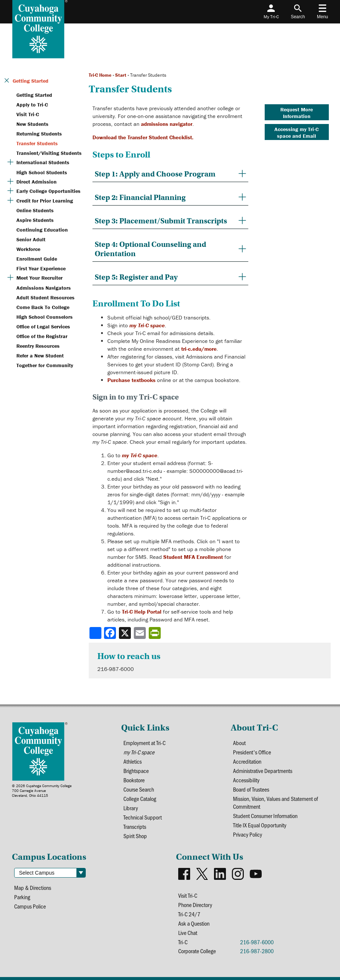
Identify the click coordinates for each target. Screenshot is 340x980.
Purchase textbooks (131, 380)
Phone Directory (195, 905)
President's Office (252, 752)
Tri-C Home (100, 75)
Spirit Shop (135, 836)
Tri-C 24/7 (189, 914)
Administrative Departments (263, 771)
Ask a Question (194, 923)
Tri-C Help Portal (142, 612)
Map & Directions (33, 887)
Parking (22, 897)
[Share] (95, 633)
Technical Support (143, 817)
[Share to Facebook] (111, 633)
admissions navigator (167, 124)
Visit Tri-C (188, 895)
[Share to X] (126, 633)
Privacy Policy (248, 834)
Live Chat (188, 933)
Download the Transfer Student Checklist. (143, 137)
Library (131, 808)
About (239, 743)
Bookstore (134, 780)
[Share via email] (141, 633)
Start (121, 75)
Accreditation (247, 761)
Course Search (139, 789)
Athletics (133, 761)
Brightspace (136, 771)
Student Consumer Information (265, 816)
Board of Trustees (251, 789)
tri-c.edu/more (199, 349)
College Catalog (140, 798)
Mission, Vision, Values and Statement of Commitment (276, 802)
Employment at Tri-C (144, 743)
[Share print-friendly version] (155, 633)
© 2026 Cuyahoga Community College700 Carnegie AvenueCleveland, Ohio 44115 (42, 791)
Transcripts (135, 826)
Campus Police (30, 906)
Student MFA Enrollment (193, 557)
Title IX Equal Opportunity (260, 825)
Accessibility (246, 780)
